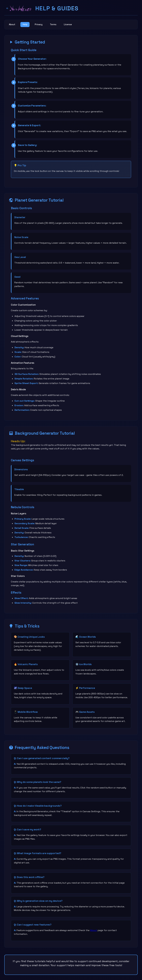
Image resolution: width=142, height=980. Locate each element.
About (13, 25)
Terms (59, 25)
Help (27, 25)
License (75, 25)
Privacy (43, 25)
